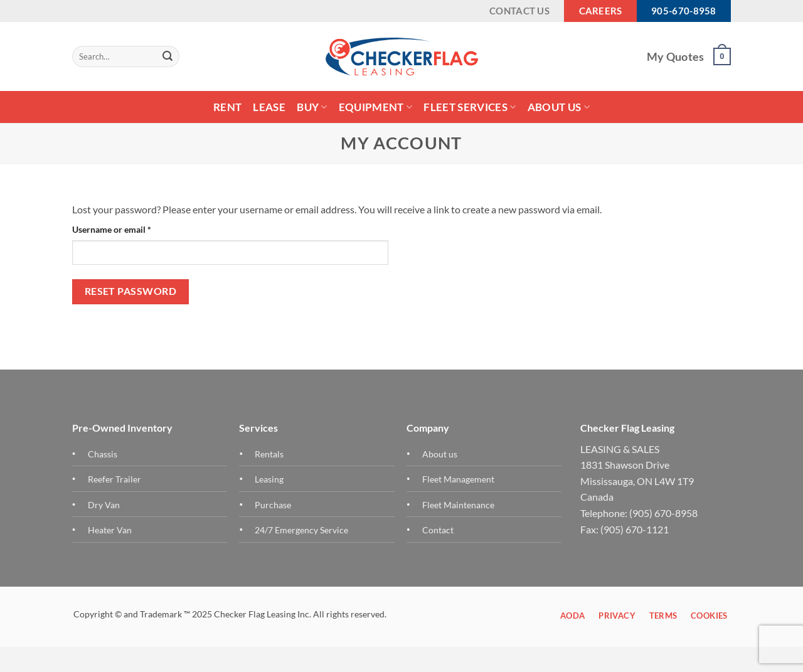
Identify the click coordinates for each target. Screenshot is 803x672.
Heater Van (110, 530)
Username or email (129, 228)
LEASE (269, 107)
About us (440, 454)
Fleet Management (458, 479)
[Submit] (168, 56)
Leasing (269, 479)
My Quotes (676, 56)
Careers (601, 11)
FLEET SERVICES (470, 107)
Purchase (273, 505)
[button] (722, 56)
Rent (227, 107)
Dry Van (104, 505)
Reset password (131, 291)
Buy (312, 107)
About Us (559, 107)
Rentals (269, 454)
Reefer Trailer (114, 479)
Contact (438, 530)
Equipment (376, 107)
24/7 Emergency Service (301, 530)
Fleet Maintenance (458, 505)
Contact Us (519, 11)
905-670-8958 (684, 11)
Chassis (103, 454)
